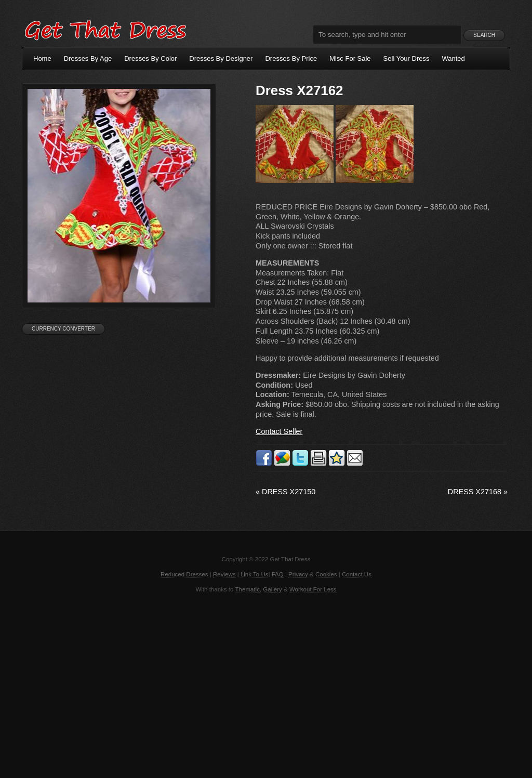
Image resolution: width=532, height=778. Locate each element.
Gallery (272, 589)
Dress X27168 (478, 492)
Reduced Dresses (184, 574)
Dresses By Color (150, 58)
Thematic (248, 589)
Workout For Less (313, 589)
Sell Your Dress (407, 58)
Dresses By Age (88, 58)
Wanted (454, 58)
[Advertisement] (266, 684)
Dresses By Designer (221, 58)
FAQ (278, 574)
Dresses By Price (291, 58)
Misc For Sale (350, 58)
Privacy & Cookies (312, 574)
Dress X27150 (285, 492)
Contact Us (357, 574)
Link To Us (255, 574)
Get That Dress (105, 29)
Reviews (224, 574)
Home (42, 58)
